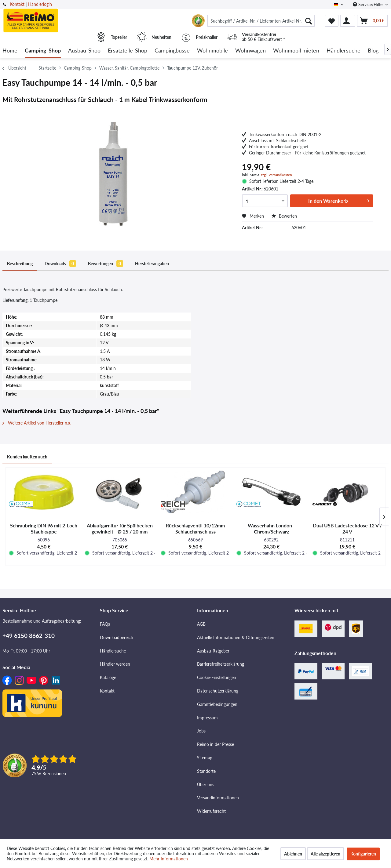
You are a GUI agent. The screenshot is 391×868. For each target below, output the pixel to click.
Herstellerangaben (152, 264)
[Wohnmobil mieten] (296, 51)
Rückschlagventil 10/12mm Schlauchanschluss (195, 528)
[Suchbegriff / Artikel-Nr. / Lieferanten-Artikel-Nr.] (261, 21)
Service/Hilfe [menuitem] (368, 4)
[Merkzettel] (332, 21)
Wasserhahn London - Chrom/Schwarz (271, 528)
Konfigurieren (363, 854)
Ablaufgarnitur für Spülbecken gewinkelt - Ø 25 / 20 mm (120, 528)
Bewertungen (106, 264)
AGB (201, 624)
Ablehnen (293, 854)
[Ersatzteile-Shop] (128, 51)
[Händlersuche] (343, 51)
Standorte (206, 771)
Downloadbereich (117, 637)
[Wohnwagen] (250, 51)
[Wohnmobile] (212, 51)
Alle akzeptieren (325, 854)
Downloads (60, 264)
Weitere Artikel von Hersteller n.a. (37, 423)
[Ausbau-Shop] (84, 51)
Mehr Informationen (169, 859)
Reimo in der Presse (216, 744)
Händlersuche (113, 651)
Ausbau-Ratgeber (213, 651)
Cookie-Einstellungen (217, 677)
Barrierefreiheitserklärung (221, 664)
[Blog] (373, 51)
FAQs (105, 624)
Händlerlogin (40, 4)
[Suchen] (309, 21)
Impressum (207, 718)
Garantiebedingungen (217, 704)
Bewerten (284, 216)
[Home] (10, 51)
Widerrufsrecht (211, 811)
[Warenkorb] (372, 21)
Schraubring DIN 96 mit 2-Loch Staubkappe (44, 528)
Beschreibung (20, 264)
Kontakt (17, 4)
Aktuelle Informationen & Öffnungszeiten (236, 637)
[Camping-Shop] (43, 51)
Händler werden (115, 664)
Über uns (206, 785)
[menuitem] (261, 21)
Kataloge (108, 677)
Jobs (201, 731)
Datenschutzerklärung (218, 691)
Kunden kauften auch (27, 457)
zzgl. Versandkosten (276, 175)
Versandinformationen (218, 798)
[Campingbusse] (172, 51)
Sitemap (205, 758)
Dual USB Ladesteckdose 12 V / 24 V (347, 528)
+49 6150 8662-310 (29, 636)
